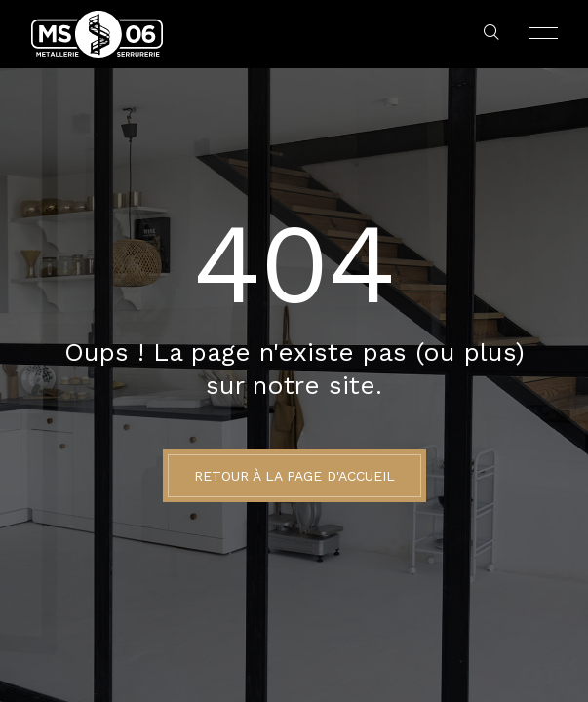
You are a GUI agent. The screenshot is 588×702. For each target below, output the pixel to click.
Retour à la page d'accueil (294, 476)
